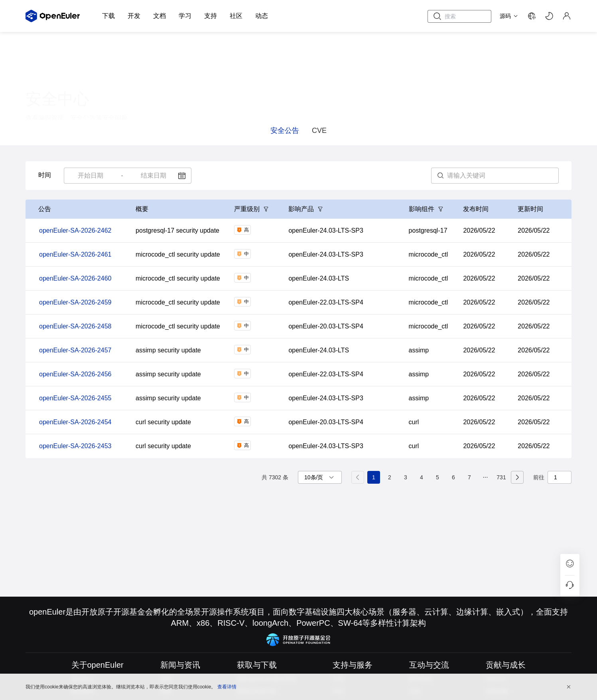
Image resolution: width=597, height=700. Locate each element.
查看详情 (227, 686)
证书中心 (102, 96)
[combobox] (91, 176)
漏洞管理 (48, 96)
